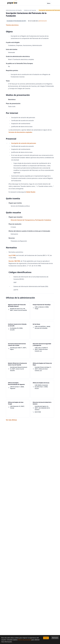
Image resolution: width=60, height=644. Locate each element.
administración (43, 21)
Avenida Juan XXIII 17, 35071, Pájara (18, 348)
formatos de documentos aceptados (20, 132)
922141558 (38, 412)
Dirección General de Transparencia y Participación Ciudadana (31, 220)
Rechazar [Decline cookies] (55, 638)
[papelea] (12, 3)
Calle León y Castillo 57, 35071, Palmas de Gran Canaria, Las (41, 349)
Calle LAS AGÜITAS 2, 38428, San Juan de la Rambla (43, 327)
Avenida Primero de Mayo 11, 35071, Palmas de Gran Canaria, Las (43, 369)
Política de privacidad (24, 640)
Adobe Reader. (31, 192)
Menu (49, 3)
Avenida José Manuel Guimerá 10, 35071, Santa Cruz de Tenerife (19, 369)
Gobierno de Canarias (30, 10)
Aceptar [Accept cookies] (46, 638)
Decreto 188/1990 (14, 261)
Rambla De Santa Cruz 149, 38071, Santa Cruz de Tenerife (18, 309)
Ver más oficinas (11, 420)
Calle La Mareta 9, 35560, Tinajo (42, 308)
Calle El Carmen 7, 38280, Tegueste (17, 388)
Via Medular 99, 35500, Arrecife (16, 329)
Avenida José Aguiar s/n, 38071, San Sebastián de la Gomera (42, 408)
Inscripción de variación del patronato (24, 143)
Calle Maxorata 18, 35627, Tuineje (17, 407)
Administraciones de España (14, 10)
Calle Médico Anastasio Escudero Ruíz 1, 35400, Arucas (41, 387)
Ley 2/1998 (12, 255)
